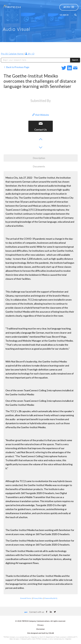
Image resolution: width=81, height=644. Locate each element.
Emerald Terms (26, 598)
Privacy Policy (38, 598)
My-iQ (30, 54)
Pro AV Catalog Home (12, 54)
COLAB (51, 633)
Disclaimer (41, 629)
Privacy (40, 625)
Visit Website (41, 115)
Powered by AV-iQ (51, 598)
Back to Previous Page (16, 67)
